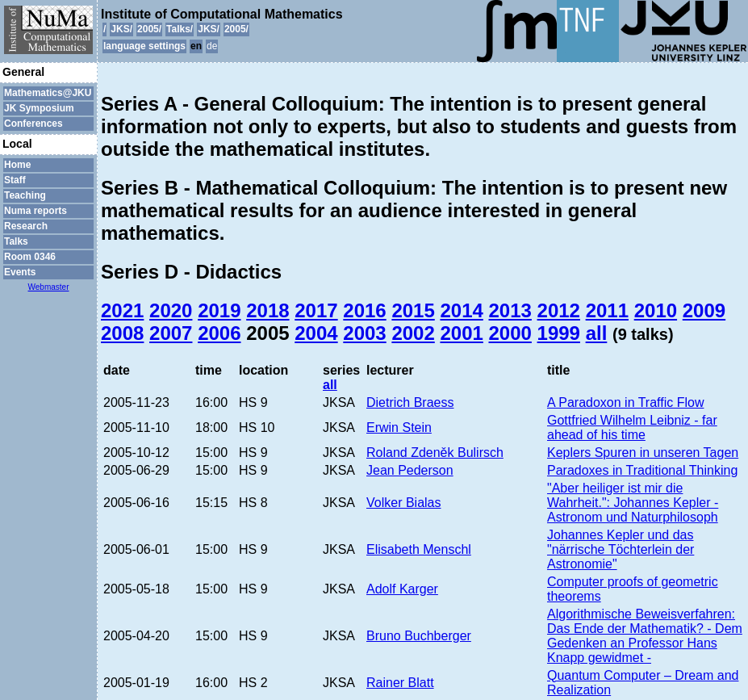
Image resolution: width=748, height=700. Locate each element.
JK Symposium (39, 108)
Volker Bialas (404, 503)
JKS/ (121, 29)
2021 (122, 310)
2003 (364, 333)
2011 (607, 310)
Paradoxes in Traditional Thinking (642, 470)
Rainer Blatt (400, 683)
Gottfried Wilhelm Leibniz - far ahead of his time (632, 428)
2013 (510, 310)
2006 (219, 333)
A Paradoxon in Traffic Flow (625, 402)
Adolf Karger (402, 589)
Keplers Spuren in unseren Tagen (643, 453)
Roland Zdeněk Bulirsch (435, 453)
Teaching (25, 195)
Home (17, 165)
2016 (364, 310)
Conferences (33, 124)
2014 (461, 310)
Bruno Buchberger (419, 636)
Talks (16, 241)
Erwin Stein (399, 428)
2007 (171, 333)
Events (20, 272)
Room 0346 (30, 257)
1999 (559, 333)
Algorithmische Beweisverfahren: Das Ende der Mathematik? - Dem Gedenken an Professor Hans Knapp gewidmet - (645, 636)
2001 (461, 333)
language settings (144, 46)
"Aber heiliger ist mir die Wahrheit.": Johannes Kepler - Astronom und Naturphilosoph (633, 503)
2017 (316, 310)
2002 (413, 333)
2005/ (149, 29)
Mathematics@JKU (48, 93)
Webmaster (49, 287)
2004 (316, 333)
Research (26, 226)
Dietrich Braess (410, 402)
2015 (413, 310)
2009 (704, 310)
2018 (267, 310)
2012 (559, 310)
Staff (15, 180)
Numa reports (36, 211)
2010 (656, 310)
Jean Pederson (410, 470)
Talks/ (180, 29)
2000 (510, 333)
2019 (219, 310)
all (597, 333)
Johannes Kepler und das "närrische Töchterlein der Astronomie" (621, 549)
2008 (122, 333)
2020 (171, 310)
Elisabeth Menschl (419, 549)
